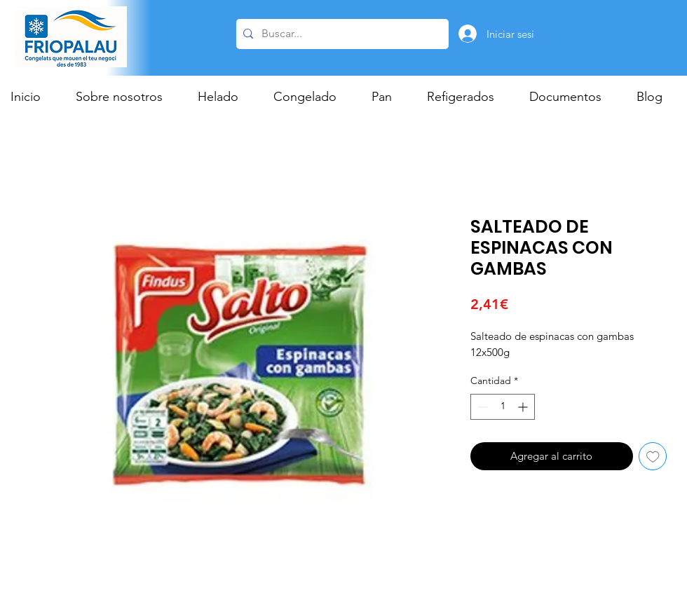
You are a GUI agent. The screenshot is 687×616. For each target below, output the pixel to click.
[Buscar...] (340, 34)
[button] (225, 97)
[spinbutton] (503, 407)
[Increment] (524, 407)
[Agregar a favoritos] (653, 457)
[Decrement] (481, 407)
